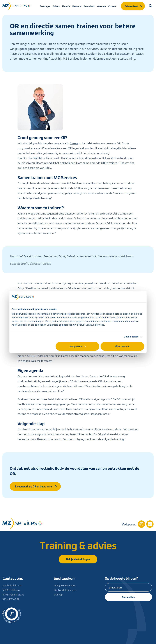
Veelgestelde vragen (65, 585)
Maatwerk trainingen (65, 590)
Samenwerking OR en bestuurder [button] (36, 486)
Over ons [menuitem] (102, 6)
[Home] (22, 524)
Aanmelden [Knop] (128, 597)
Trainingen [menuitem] (45, 6)
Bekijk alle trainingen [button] (78, 559)
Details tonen (131, 336)
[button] (151, 6)
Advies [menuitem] (56, 6)
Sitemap (58, 594)
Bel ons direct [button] (133, 6)
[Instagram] (141, 524)
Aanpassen (78, 346)
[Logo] (16, 6)
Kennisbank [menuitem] (89, 6)
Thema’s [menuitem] (66, 6)
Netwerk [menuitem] (77, 6)
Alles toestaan (122, 346)
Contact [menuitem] (112, 6)
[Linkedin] (150, 524)
